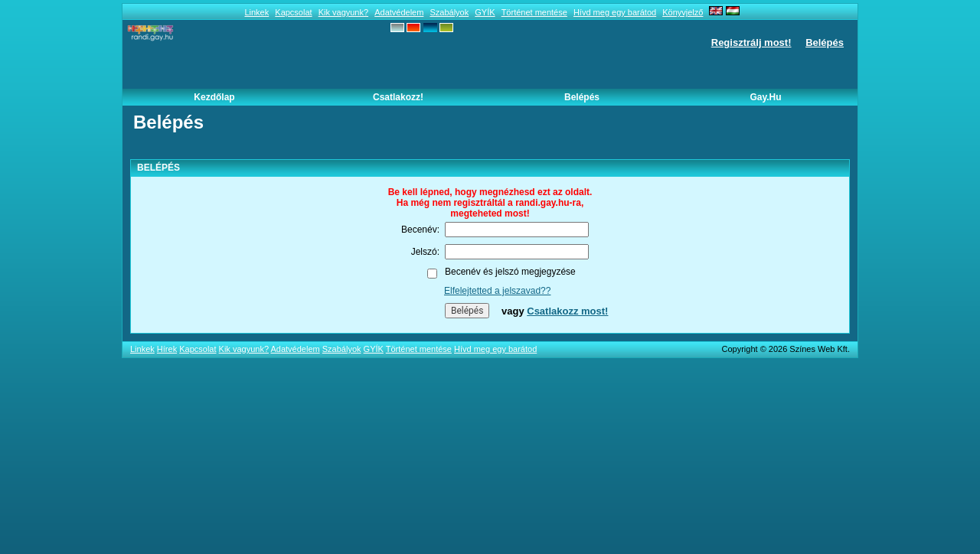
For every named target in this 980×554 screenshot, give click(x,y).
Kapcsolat (293, 12)
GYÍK (485, 12)
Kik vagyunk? (343, 12)
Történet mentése (534, 12)
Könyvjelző (683, 12)
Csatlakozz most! (567, 311)
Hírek (167, 349)
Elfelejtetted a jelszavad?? (497, 291)
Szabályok (449, 12)
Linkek (256, 12)
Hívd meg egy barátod (615, 12)
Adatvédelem (399, 12)
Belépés (825, 42)
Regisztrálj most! (751, 42)
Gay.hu (765, 97)
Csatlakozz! (398, 97)
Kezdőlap (214, 97)
